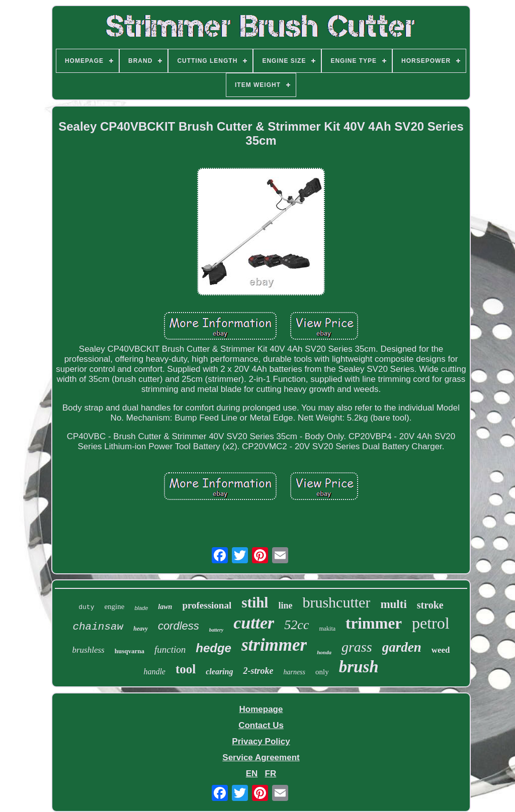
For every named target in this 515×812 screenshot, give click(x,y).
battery (216, 630)
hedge (213, 648)
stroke (430, 605)
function (170, 649)
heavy (141, 629)
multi (393, 604)
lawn (165, 607)
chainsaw (98, 627)
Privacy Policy (261, 741)
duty (86, 607)
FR (271, 774)
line (285, 605)
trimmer (374, 623)
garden (402, 647)
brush (359, 667)
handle (154, 672)
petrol (431, 623)
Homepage (261, 709)
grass (357, 647)
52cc (296, 625)
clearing (219, 672)
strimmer (274, 645)
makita (327, 629)
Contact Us (261, 725)
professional (207, 605)
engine (114, 606)
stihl (255, 602)
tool (186, 669)
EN (252, 774)
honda (324, 652)
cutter (254, 623)
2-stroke (258, 671)
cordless (179, 626)
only (322, 672)
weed (441, 650)
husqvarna (130, 651)
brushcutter (336, 602)
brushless (88, 650)
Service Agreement (261, 757)
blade (141, 608)
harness (294, 672)
